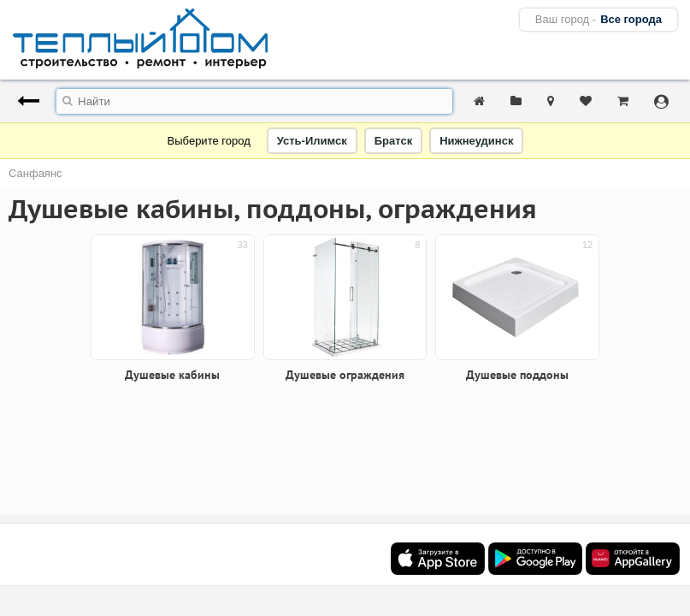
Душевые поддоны (517, 375)
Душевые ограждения (345, 375)
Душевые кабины (172, 375)
